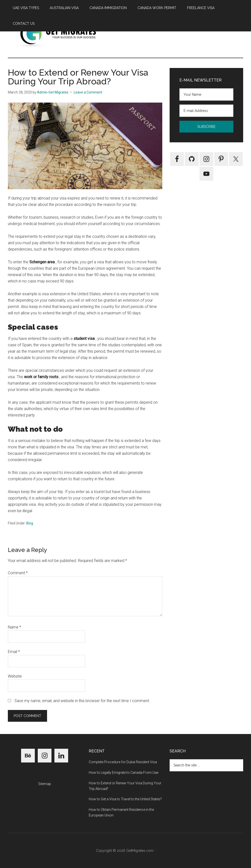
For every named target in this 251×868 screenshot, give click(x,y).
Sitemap (45, 784)
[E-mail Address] (206, 111)
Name (14, 627)
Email (14, 652)
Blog (30, 523)
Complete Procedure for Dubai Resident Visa (123, 762)
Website (15, 676)
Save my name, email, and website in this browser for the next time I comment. (82, 701)
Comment (18, 573)
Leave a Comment (88, 92)
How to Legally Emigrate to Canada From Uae (124, 773)
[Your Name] (206, 94)
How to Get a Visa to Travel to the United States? (125, 799)
